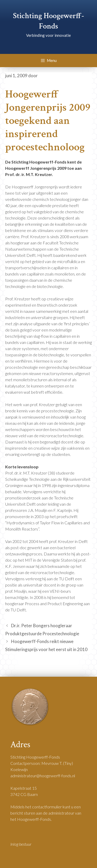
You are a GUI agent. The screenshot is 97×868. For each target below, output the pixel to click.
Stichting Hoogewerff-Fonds (48, 21)
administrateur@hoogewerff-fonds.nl (43, 776)
